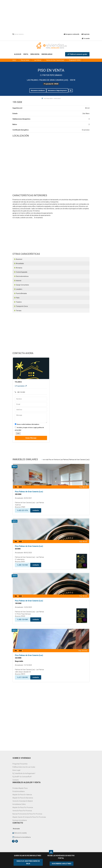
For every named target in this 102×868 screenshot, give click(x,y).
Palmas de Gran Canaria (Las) (55, 60)
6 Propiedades (21, 386)
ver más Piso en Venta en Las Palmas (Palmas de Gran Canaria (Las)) (66, 460)
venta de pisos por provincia (22, 811)
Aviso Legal (16, 770)
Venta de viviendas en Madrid (23, 801)
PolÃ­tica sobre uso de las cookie (24, 767)
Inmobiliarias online (19, 804)
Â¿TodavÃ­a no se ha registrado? (24, 773)
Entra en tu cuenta (20, 833)
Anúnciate (16, 829)
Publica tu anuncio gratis (77, 54)
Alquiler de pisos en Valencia (22, 795)
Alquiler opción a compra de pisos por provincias (29, 817)
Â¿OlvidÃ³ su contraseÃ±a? (22, 777)
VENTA (26, 54)
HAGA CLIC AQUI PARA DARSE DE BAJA (28, 862)
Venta (15, 467)
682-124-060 (22, 565)
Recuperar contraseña (71, 34)
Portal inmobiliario (19, 791)
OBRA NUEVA (35, 54)
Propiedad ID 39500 (75, 60)
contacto (36, 510)
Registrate (86, 34)
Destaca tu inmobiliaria (22, 837)
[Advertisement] (51, 15)
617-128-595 (22, 677)
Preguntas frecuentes (20, 764)
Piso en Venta (25, 60)
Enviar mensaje (31, 438)
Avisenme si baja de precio (57, 91)
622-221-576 (22, 510)
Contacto (16, 780)
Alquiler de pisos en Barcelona (23, 798)
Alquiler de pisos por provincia (23, 807)
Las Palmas (38, 60)
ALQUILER (18, 54)
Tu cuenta (86, 39)
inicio (14, 60)
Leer (18, 433)
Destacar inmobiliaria (20, 820)
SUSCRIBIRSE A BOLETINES (62, 864)
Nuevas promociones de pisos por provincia (27, 814)
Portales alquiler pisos (20, 788)
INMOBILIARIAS (47, 54)
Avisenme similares (38, 91)
